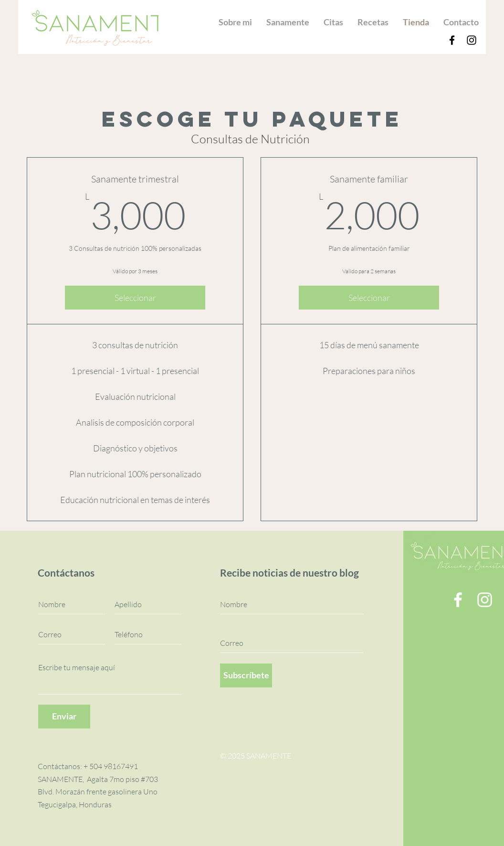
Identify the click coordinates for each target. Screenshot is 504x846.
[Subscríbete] (246, 675)
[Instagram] (472, 40)
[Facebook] (452, 40)
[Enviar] (64, 717)
